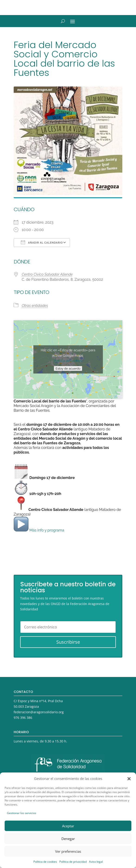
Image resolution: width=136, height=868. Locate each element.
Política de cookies (45, 862)
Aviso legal (96, 862)
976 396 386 (23, 718)
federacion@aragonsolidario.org (39, 712)
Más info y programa (39, 530)
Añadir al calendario (42, 242)
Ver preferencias (68, 851)
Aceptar (68, 826)
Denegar (68, 839)
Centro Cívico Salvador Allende (47, 274)
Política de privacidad (73, 862)
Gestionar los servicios (22, 813)
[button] (129, 779)
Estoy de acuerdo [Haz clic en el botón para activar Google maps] (68, 368)
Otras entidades (35, 306)
